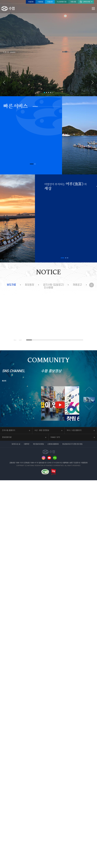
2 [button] (18, 52)
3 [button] (23, 52)
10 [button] (80, 340)
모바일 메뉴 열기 (93, 9)
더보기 (92, 285)
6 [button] (57, 340)
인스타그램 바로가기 (44, 458)
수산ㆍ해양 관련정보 (42, 430)
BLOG (4, 381)
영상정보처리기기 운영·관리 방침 (72, 444)
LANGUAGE (87, 2)
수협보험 (40, 2)
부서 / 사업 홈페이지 (74, 430)
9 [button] (75, 340)
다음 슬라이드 (93, 83)
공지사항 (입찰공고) (53, 285)
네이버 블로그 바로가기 (55, 458)
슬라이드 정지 (8, 52)
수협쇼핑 (50, 2)
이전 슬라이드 (4, 83)
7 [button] (63, 340)
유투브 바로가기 (49, 458)
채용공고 (77, 285)
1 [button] (13, 52)
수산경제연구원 (62, 2)
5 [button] (52, 340)
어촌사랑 (73, 2)
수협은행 (31, 2)
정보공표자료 (7, 437)
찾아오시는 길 (16, 444)
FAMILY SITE (55, 437)
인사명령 (49, 288)
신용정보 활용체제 (53, 444)
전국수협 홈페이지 (9, 430)
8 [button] (69, 340)
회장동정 (30, 285)
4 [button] (51, 93)
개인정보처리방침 (38, 444)
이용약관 (26, 444)
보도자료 (11, 285)
